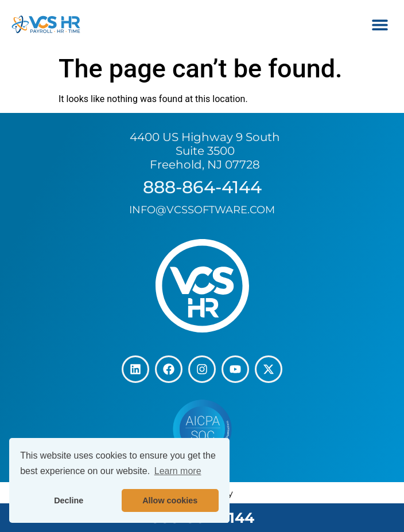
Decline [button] (69, 500)
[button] (380, 24)
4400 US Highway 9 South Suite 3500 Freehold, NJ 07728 (205, 151)
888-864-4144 (202, 187)
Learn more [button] (178, 471)
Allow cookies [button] (170, 500)
